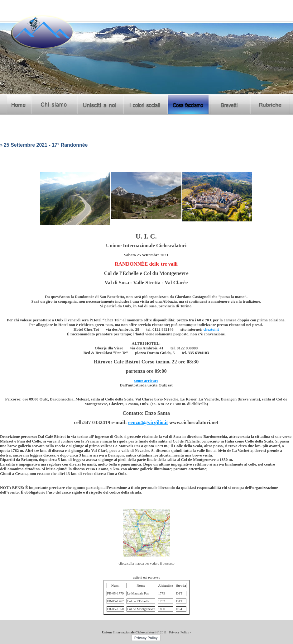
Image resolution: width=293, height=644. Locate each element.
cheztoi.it (211, 329)
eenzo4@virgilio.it (148, 422)
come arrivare (146, 381)
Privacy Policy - (180, 632)
